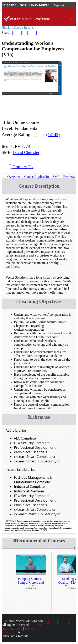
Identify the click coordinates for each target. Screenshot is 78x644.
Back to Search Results (18, 28)
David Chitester (26, 152)
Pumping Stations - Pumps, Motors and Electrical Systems (31, 582)
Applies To (37, 177)
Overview (14, 177)
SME (56, 177)
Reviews (69, 177)
